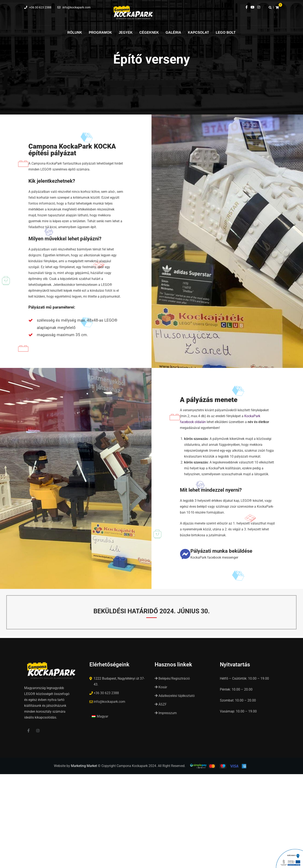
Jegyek (126, 33)
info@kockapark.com (76, 7)
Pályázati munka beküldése (221, 551)
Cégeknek (149, 33)
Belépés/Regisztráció (172, 678)
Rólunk (75, 33)
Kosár (161, 687)
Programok (100, 33)
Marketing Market (84, 767)
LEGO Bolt (226, 33)
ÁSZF (161, 704)
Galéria (173, 33)
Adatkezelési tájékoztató (175, 696)
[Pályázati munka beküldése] (185, 554)
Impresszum (166, 713)
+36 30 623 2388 (40, 7)
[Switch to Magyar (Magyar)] (100, 716)
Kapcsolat (199, 33)
